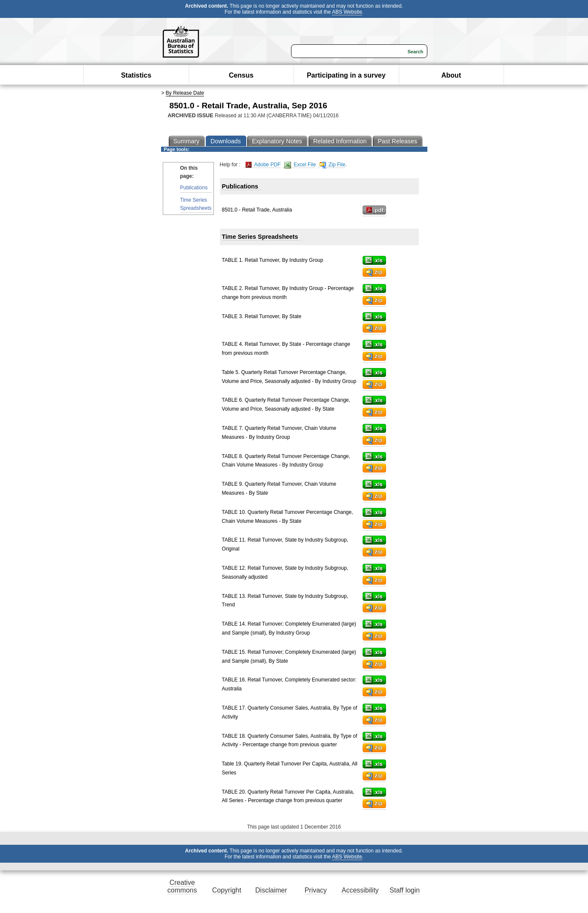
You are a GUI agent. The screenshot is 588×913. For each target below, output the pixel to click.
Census (241, 75)
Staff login (405, 890)
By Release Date (185, 93)
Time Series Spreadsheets (196, 204)
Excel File (300, 165)
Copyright (227, 890)
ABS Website (347, 12)
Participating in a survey (346, 75)
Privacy (316, 890)
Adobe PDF (263, 165)
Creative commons (182, 886)
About (451, 75)
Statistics (136, 75)
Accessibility (360, 890)
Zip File (333, 165)
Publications (194, 188)
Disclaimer (271, 890)
